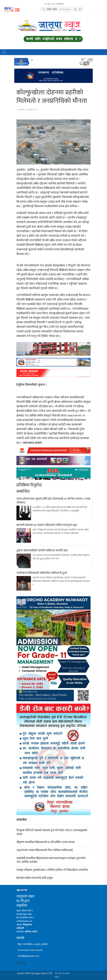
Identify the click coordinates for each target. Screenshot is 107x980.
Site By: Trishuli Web (62, 975)
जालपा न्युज (21, 963)
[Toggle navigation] (4, 52)
